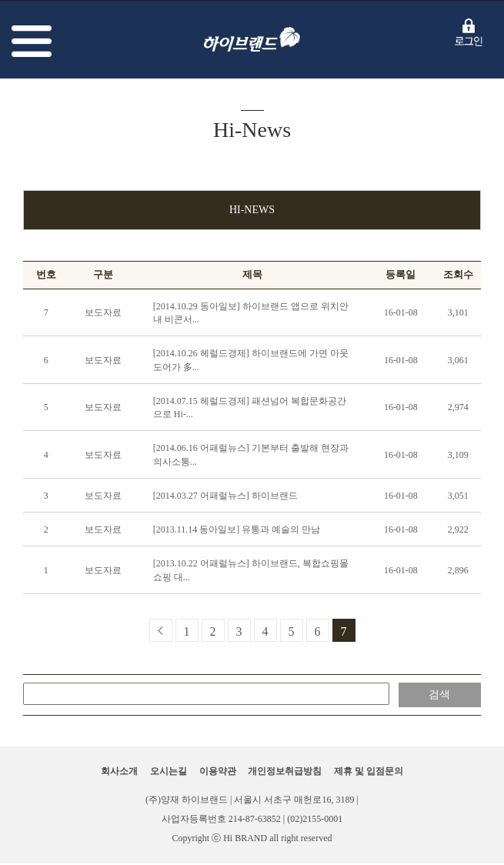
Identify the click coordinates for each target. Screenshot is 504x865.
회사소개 (119, 771)
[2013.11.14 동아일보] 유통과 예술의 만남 (237, 529)
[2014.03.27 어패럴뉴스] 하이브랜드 (225, 496)
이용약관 (218, 771)
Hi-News (252, 210)
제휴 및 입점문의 (369, 771)
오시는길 (169, 771)
